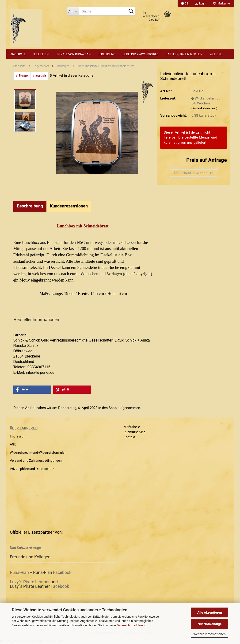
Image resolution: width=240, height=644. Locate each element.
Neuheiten (41, 54)
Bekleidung (107, 54)
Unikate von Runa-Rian (73, 54)
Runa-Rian (19, 572)
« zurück (39, 76)
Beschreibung (30, 206)
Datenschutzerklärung (131, 625)
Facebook (62, 572)
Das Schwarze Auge (25, 548)
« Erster (22, 76)
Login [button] (201, 4)
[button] (185, 4)
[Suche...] (73, 11)
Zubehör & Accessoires (141, 54)
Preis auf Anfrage (207, 160)
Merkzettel (222, 4)
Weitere (216, 54)
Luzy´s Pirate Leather (30, 582)
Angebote (18, 54)
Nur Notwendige (210, 624)
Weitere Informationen (210, 634)
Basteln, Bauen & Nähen (184, 54)
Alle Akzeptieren (210, 612)
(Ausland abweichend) (204, 109)
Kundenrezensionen (69, 206)
